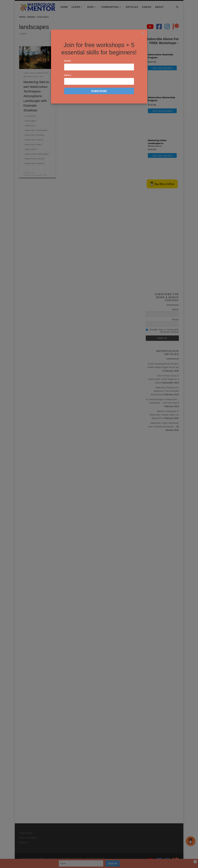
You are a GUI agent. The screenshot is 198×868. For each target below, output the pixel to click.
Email (68, 75)
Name (68, 61)
